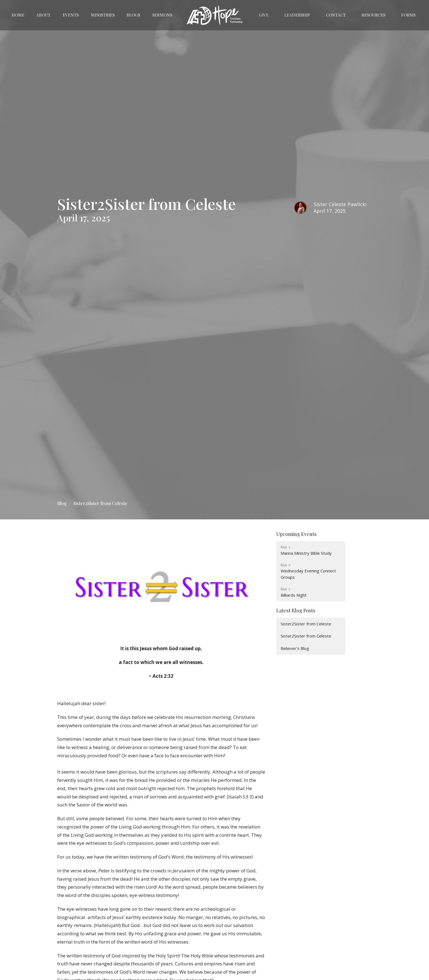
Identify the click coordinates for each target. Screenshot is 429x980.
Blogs (133, 15)
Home (18, 15)
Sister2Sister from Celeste (306, 624)
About (43, 15)
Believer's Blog (295, 648)
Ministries (103, 15)
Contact (336, 15)
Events (71, 15)
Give (264, 15)
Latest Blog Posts (296, 610)
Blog (62, 503)
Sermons (162, 15)
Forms (408, 15)
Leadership (297, 15)
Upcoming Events (296, 534)
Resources (373, 15)
